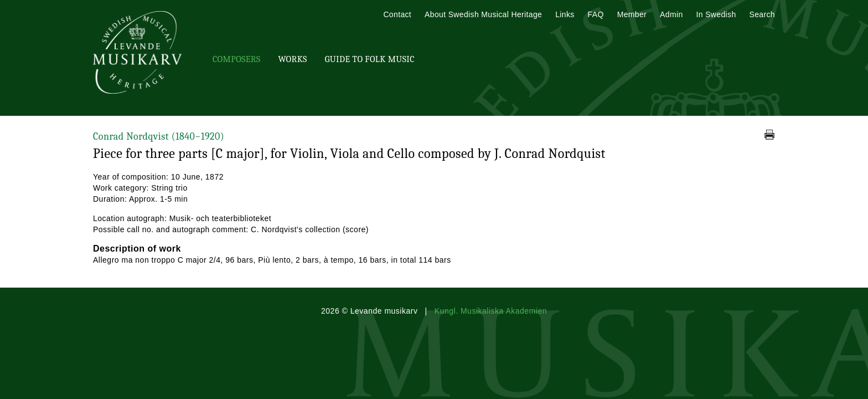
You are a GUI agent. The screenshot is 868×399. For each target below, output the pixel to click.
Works (292, 59)
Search (762, 14)
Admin (671, 14)
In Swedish (716, 14)
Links (565, 14)
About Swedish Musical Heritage (483, 14)
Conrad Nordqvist (159, 137)
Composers (236, 59)
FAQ (596, 14)
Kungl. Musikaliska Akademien (491, 311)
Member (632, 14)
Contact (397, 14)
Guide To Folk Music (370, 59)
